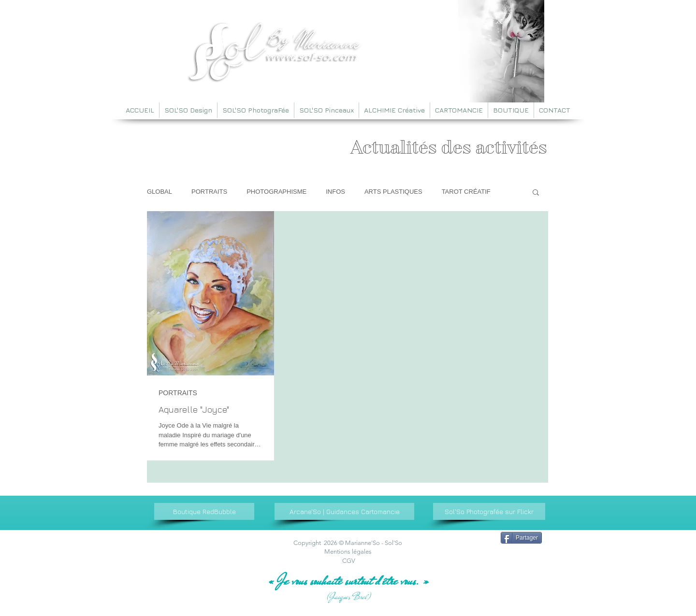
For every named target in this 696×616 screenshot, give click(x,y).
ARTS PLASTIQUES (393, 192)
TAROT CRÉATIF (466, 192)
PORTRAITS (209, 192)
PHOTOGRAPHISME (276, 192)
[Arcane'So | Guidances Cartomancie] (344, 511)
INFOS (335, 192)
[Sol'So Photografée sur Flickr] (489, 511)
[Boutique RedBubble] (204, 511)
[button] (536, 193)
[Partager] (521, 538)
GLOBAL (159, 192)
